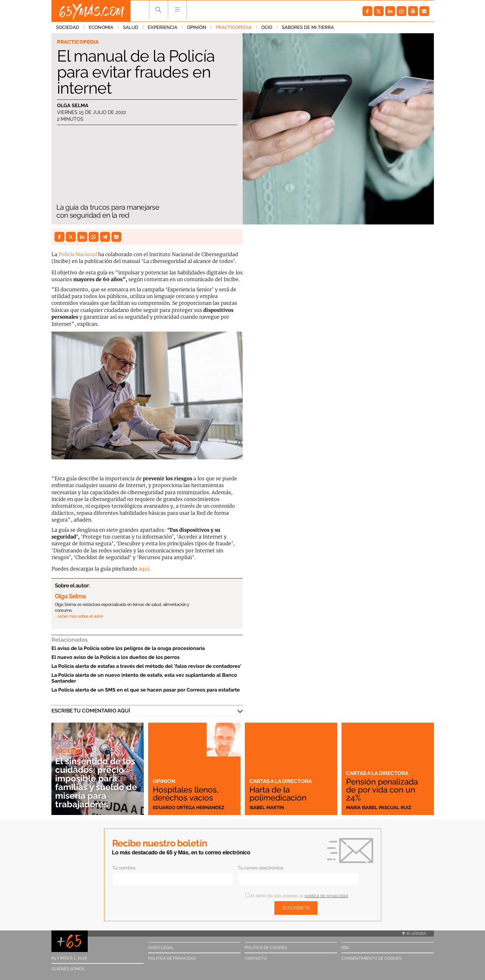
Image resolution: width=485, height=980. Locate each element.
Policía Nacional (78, 254)
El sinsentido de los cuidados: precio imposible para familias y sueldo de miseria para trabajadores (96, 783)
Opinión (197, 27)
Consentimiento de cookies (372, 958)
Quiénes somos (68, 969)
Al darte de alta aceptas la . (297, 896)
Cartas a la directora (281, 781)
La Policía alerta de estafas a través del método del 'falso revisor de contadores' (146, 666)
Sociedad (68, 27)
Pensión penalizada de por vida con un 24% (382, 790)
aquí (144, 569)
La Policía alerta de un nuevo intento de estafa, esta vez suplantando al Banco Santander (144, 678)
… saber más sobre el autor (79, 616)
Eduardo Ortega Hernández (188, 808)
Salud (131, 27)
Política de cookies (266, 948)
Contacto (256, 958)
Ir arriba (414, 934)
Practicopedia (234, 27)
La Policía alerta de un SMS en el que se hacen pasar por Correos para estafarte (146, 690)
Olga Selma (73, 105)
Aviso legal (161, 948)
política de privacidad (326, 896)
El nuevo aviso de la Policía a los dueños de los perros (115, 657)
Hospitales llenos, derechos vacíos (186, 794)
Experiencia (163, 27)
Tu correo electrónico (261, 868)
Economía (101, 27)
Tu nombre (124, 868)
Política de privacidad (172, 958)
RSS (345, 948)
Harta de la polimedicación (278, 794)
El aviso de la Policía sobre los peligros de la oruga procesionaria (128, 648)
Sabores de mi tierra (308, 27)
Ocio (267, 27)
